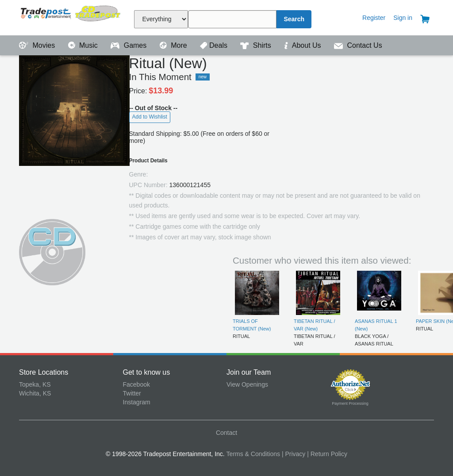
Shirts (257, 45)
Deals (215, 45)
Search (294, 19)
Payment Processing (350, 403)
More (174, 45)
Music (84, 45)
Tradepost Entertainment (71, 17)
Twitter (132, 393)
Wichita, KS (35, 393)
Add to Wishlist (150, 117)
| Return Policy (327, 454)
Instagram (137, 402)
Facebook (136, 384)
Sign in (403, 18)
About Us (303, 45)
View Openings (247, 384)
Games (129, 45)
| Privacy (294, 454)
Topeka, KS (35, 384)
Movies (38, 45)
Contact (226, 433)
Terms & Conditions (253, 454)
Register (374, 18)
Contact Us (358, 45)
